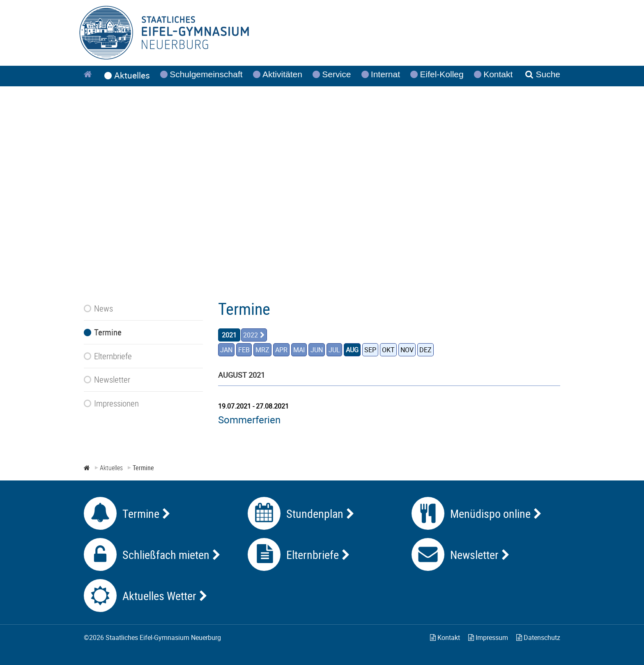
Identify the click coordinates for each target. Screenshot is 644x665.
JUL (334, 350)
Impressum (488, 637)
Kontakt (445, 637)
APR (281, 350)
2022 (251, 335)
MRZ (262, 350)
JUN (317, 350)
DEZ (425, 350)
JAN (226, 350)
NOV (407, 350)
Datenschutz (538, 637)
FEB (244, 350)
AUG (352, 350)
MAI (299, 350)
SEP (370, 350)
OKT (388, 350)
